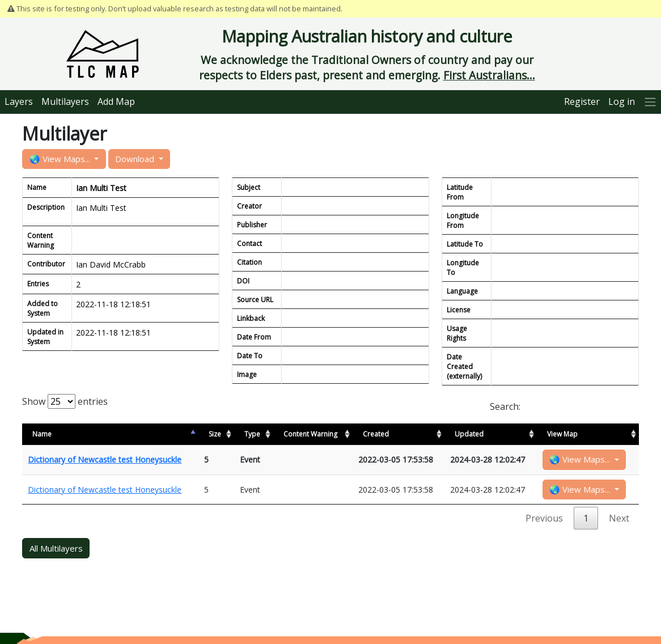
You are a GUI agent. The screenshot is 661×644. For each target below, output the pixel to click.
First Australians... (489, 75)
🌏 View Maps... (61, 159)
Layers (19, 101)
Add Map (116, 101)
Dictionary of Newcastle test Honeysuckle (105, 459)
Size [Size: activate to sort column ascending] (215, 434)
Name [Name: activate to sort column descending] (42, 434)
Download (136, 159)
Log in (622, 101)
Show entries (65, 401)
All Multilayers (56, 548)
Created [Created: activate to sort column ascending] (376, 434)
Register (582, 101)
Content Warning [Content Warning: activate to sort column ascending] (310, 434)
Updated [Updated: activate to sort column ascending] (469, 434)
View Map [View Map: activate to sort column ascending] (562, 434)
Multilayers (65, 101)
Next (619, 518)
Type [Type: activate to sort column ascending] (252, 434)
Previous (544, 518)
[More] (650, 102)
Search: (564, 406)
